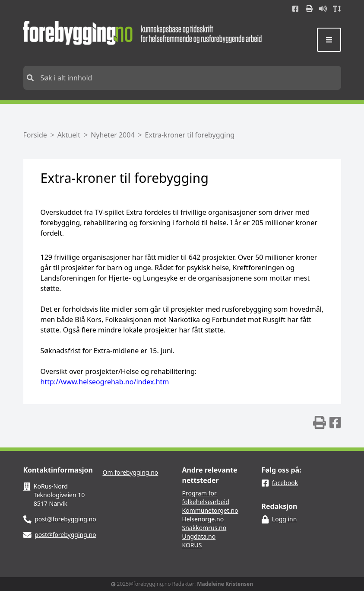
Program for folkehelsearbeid (206, 497)
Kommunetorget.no (210, 510)
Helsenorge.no (203, 519)
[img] (320, 422)
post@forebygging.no (65, 519)
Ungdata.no (199, 536)
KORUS (192, 545)
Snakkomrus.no (204, 528)
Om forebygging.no (131, 472)
